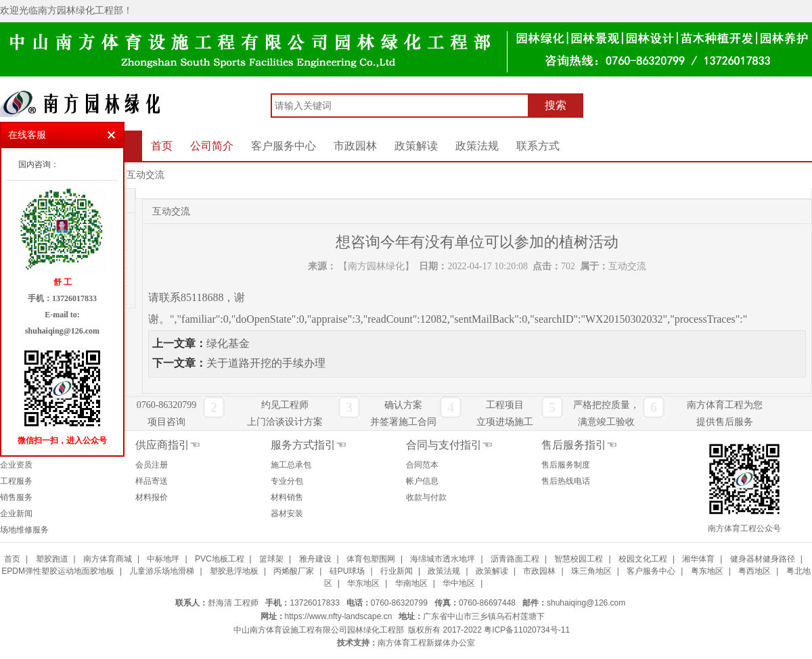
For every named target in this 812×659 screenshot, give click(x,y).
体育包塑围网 (371, 559)
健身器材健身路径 (763, 559)
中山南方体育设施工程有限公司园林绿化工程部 (319, 630)
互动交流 (145, 175)
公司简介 (212, 146)
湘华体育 (698, 559)
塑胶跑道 (52, 559)
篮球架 (271, 559)
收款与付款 (426, 497)
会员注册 (152, 465)
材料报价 (152, 497)
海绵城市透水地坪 (443, 559)
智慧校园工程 (579, 559)
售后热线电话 (566, 481)
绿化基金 (228, 343)
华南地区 (411, 583)
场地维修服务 (24, 530)
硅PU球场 (347, 571)
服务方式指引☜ (309, 445)
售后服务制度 (566, 465)
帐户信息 (422, 481)
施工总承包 (291, 465)
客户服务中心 (284, 146)
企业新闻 (16, 514)
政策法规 (477, 146)
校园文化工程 (643, 559)
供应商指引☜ (168, 445)
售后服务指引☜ (579, 445)
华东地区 (363, 583)
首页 (162, 146)
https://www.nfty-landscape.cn (339, 616)
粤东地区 (707, 571)
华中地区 (459, 583)
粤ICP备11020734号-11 (527, 630)
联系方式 (538, 146)
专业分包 (287, 481)
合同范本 (422, 465)
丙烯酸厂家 (294, 571)
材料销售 (287, 497)
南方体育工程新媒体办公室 (426, 643)
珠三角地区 (591, 571)
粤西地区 (754, 571)
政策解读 (416, 146)
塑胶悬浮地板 (234, 571)
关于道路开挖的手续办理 (266, 363)
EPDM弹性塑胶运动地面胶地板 (58, 571)
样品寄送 (152, 481)
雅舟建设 (315, 559)
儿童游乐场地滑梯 (162, 571)
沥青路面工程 (515, 559)
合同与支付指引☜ (449, 445)
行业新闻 (397, 571)
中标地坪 (163, 559)
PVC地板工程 (220, 559)
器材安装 (287, 514)
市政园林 (355, 146)
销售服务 (16, 497)
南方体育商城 (108, 559)
